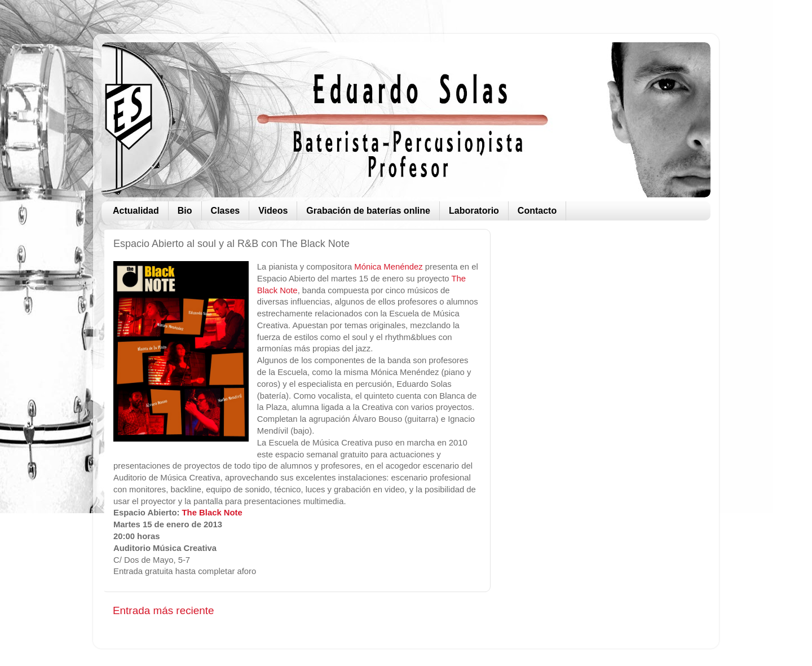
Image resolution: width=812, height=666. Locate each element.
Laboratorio (474, 211)
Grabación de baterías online (368, 211)
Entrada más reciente (164, 610)
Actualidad (136, 211)
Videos (273, 211)
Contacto (537, 211)
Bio (185, 211)
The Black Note (212, 513)
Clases (226, 211)
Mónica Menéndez (388, 267)
